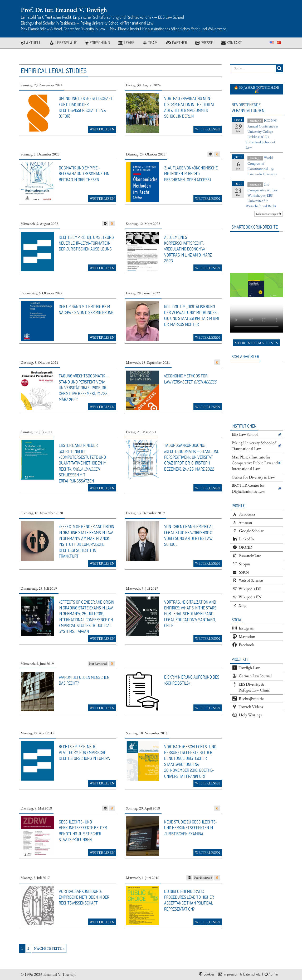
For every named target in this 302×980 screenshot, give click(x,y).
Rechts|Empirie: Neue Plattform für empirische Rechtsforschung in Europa (84, 753)
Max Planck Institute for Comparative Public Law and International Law (255, 463)
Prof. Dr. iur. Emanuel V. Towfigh (64, 10)
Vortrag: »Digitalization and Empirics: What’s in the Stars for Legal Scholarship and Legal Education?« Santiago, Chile (190, 614)
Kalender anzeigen (269, 214)
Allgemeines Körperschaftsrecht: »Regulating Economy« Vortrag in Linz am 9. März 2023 (188, 249)
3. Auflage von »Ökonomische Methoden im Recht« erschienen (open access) (191, 174)
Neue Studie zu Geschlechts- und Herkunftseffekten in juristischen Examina (191, 828)
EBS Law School (245, 434)
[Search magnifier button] (279, 68)
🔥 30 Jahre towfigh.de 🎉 (256, 89)
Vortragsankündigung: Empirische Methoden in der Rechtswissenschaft (84, 897)
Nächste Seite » (49, 948)
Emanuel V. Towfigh (59, 974)
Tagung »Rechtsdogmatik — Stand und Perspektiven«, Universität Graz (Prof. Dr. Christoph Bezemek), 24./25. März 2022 (84, 388)
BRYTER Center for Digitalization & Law (248, 488)
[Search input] (254, 68)
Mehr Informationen (256, 343)
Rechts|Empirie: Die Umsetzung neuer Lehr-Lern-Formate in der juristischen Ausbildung (86, 243)
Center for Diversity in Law (253, 477)
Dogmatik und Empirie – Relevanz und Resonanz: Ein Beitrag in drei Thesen (84, 174)
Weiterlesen (102, 129)
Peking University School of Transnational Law (254, 446)
